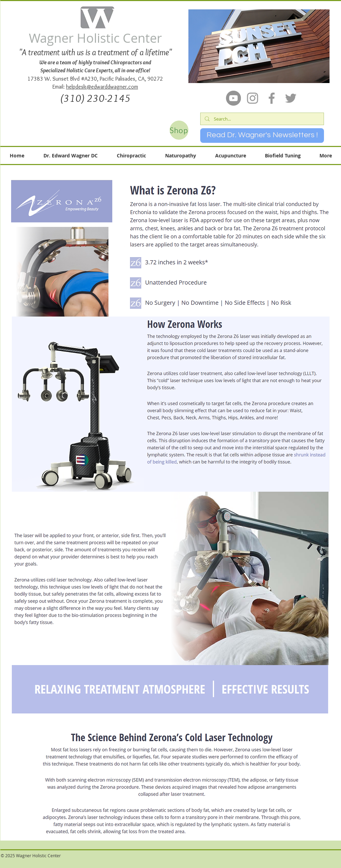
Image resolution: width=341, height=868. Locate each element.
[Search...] (261, 119)
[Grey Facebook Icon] (272, 98)
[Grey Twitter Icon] (291, 98)
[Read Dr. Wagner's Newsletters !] (262, 136)
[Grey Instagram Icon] (253, 98)
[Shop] (179, 130)
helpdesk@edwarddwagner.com (102, 87)
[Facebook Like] (161, 860)
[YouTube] (233, 98)
